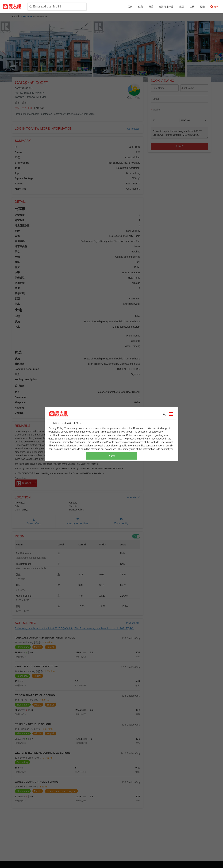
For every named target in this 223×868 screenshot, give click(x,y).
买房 (130, 7)
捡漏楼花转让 (166, 7)
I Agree (111, 456)
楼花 (151, 7)
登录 (202, 7)
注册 (192, 7)
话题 (181, 7)
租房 (140, 7)
